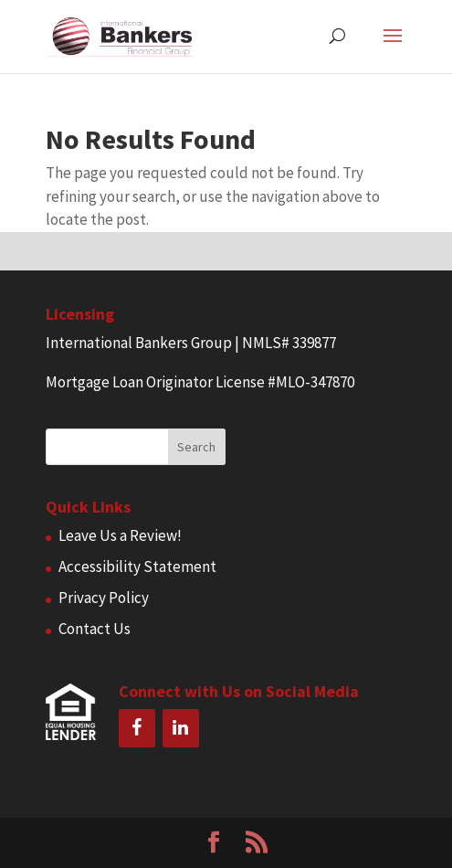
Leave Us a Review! (120, 535)
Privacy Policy (104, 598)
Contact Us (95, 629)
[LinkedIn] (181, 728)
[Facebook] (137, 728)
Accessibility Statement (137, 566)
